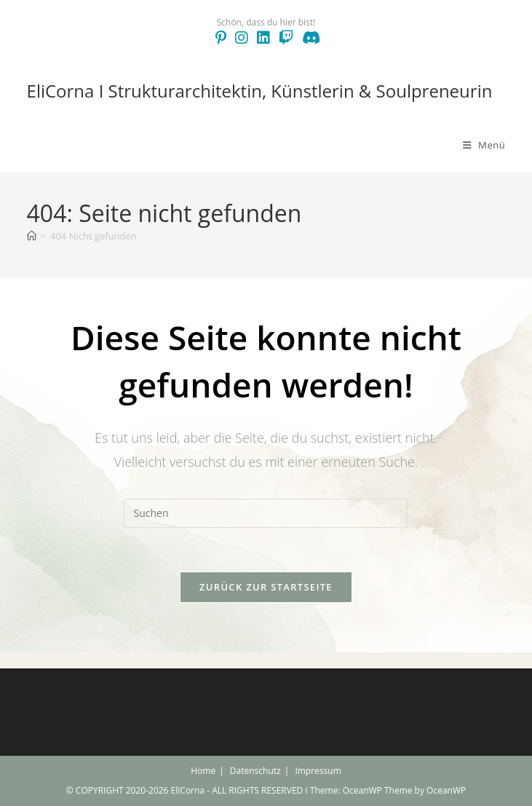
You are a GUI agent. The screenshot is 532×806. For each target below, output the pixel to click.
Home (203, 771)
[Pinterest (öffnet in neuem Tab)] (221, 38)
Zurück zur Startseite (266, 587)
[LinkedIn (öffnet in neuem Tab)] (263, 38)
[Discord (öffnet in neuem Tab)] (309, 38)
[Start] (32, 236)
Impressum (318, 771)
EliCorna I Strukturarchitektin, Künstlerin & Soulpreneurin (260, 91)
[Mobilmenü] (484, 145)
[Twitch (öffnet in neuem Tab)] (286, 38)
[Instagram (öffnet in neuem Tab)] (242, 38)
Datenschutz (255, 771)
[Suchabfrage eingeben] (266, 513)
